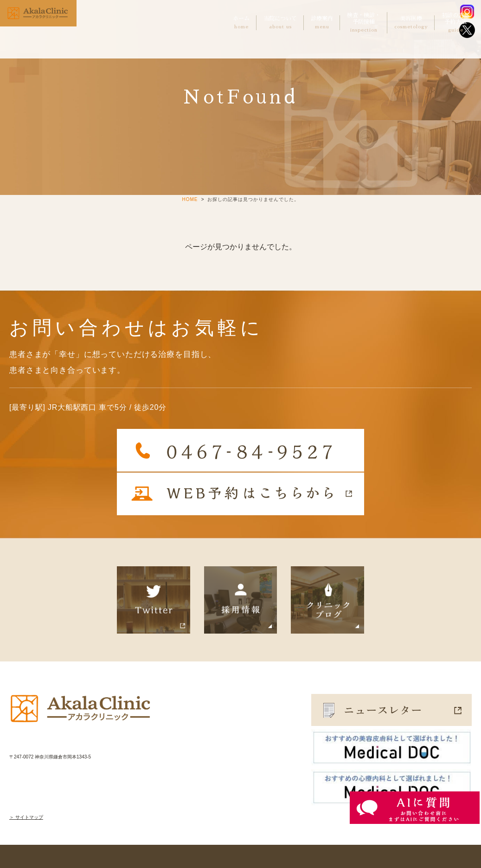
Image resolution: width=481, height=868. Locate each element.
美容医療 (411, 23)
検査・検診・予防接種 (364, 23)
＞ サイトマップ (26, 817)
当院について (280, 23)
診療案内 (322, 23)
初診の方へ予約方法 (455, 23)
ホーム (241, 23)
